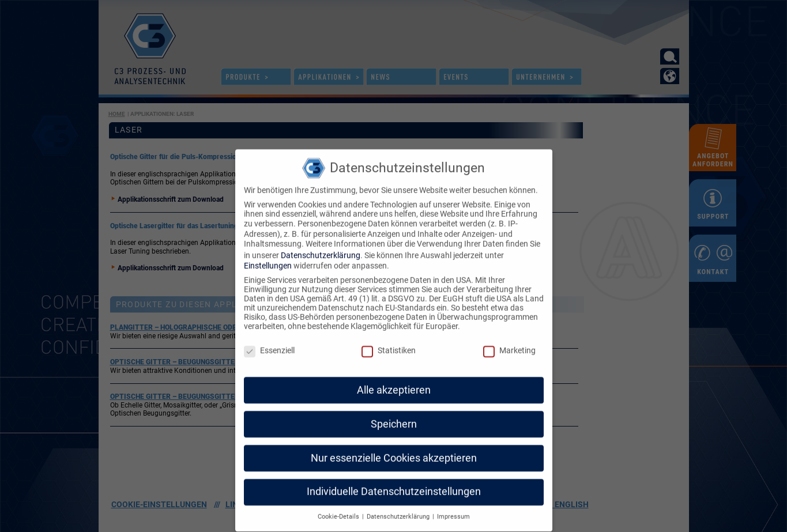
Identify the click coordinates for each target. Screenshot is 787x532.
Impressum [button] (453, 498)
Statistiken (389, 331)
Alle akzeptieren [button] (394, 371)
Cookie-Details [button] (339, 498)
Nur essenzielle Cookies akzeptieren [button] (394, 439)
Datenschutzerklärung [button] (399, 498)
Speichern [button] (394, 405)
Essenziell (269, 331)
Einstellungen (268, 247)
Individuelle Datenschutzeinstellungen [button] (394, 473)
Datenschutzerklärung (321, 236)
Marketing (509, 331)
